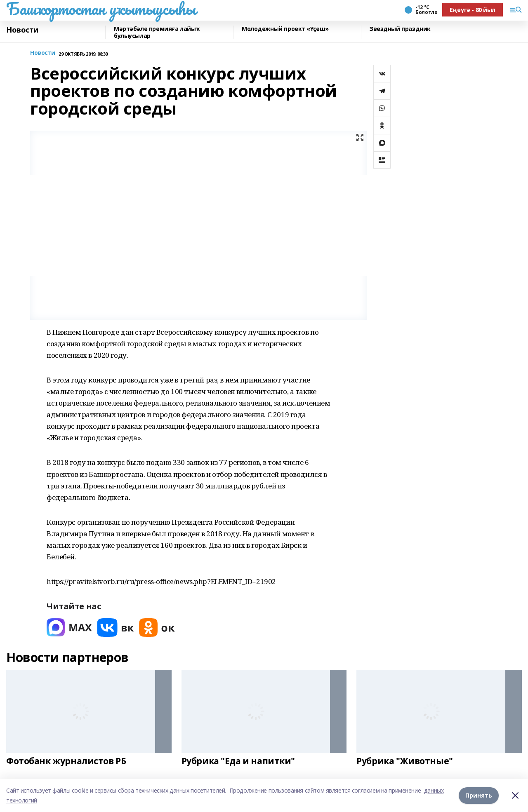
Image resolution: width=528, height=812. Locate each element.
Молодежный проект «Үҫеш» (285, 29)
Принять (479, 795)
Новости (22, 30)
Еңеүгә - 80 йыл (473, 10)
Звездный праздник (400, 29)
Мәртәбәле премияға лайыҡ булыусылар (157, 32)
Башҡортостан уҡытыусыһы (101, 9)
